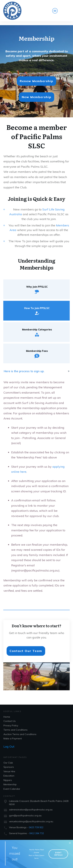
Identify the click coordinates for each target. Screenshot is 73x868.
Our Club (8, 759)
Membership (10, 781)
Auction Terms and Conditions (20, 730)
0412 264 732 (37, 829)
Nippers (8, 776)
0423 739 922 (36, 824)
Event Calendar (12, 785)
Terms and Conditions (15, 726)
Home (7, 713)
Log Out (9, 743)
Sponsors (9, 763)
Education (9, 772)
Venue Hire (9, 768)
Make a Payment (13, 735)
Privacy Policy (11, 722)
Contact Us (10, 717)
